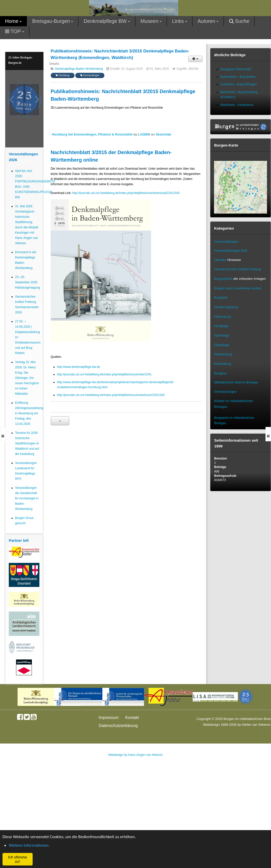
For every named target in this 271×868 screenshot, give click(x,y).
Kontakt (132, 718)
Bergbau (220, 373)
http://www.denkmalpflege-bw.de (79, 367)
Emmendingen (90, 75)
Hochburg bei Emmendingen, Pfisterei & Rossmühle (92, 134)
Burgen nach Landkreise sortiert (238, 288)
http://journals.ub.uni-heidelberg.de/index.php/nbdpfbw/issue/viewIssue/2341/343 (111, 395)
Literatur (220, 260)
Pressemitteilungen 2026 (231, 251)
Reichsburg (222, 364)
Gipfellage (222, 345)
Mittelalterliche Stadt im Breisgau (236, 382)
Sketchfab (163, 134)
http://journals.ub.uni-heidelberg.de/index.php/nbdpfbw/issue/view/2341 (104, 374)
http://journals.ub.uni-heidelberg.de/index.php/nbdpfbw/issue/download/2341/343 (126, 193)
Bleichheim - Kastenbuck (237, 105)
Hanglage (221, 326)
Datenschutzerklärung (118, 726)
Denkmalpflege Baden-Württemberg (79, 69)
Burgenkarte (223, 279)
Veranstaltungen (226, 242)
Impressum (109, 718)
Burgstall (221, 297)
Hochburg (63, 75)
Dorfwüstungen (225, 392)
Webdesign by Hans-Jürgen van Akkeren (135, 755)
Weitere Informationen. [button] (29, 845)
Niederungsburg (226, 307)
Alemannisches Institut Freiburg (238, 269)
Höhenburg (222, 317)
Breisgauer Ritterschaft (236, 69)
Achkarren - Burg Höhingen (239, 84)
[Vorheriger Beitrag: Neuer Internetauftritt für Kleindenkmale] (60, 421)
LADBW (144, 134)
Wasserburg (223, 354)
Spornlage (222, 335)
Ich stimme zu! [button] (18, 859)
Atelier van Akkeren (256, 725)
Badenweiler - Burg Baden (238, 77)
